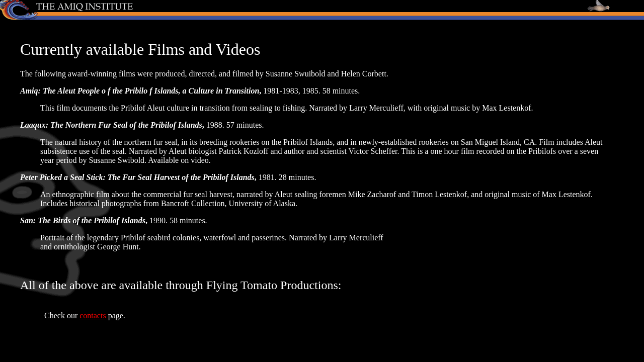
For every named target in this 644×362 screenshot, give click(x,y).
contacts (93, 315)
